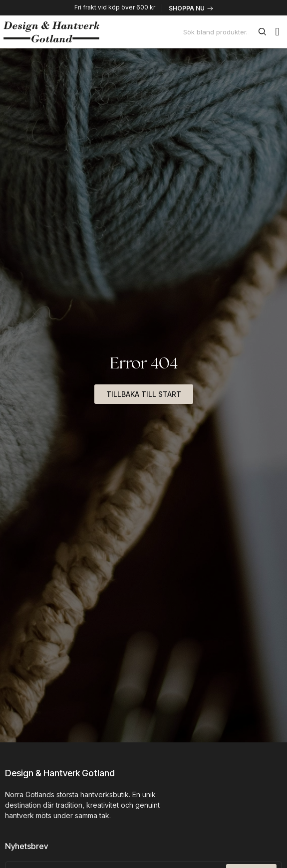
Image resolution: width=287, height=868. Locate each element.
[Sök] (264, 32)
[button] (277, 32)
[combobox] (219, 32)
